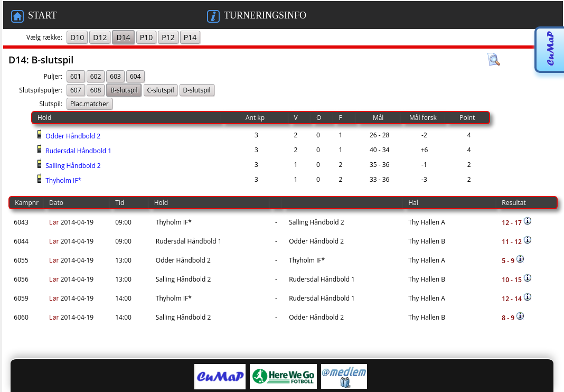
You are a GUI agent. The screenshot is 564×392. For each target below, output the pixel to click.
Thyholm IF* (63, 180)
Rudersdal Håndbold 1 (78, 151)
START (34, 16)
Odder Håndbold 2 (72, 136)
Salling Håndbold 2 (72, 166)
